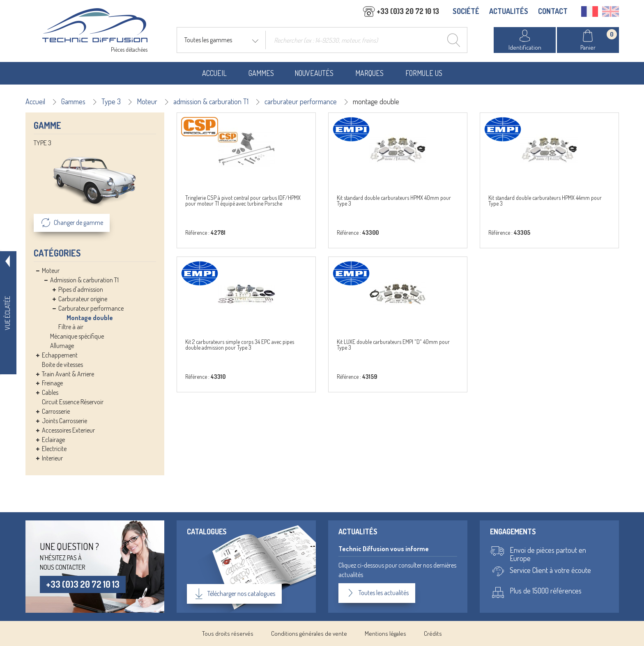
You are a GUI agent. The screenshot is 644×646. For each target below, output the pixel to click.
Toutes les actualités (377, 593)
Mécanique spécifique (77, 336)
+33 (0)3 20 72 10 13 (83, 584)
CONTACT (553, 11)
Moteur (147, 101)
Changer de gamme (72, 223)
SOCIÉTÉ (466, 11)
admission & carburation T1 (211, 101)
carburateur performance (301, 101)
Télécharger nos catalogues (234, 594)
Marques (369, 73)
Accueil (214, 73)
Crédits (433, 633)
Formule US (424, 73)
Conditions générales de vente (309, 633)
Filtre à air (71, 327)
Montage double (90, 318)
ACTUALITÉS (509, 11)
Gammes (261, 73)
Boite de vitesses (62, 364)
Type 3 (111, 101)
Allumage (62, 346)
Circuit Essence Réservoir (73, 402)
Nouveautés (314, 73)
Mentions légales (385, 633)
